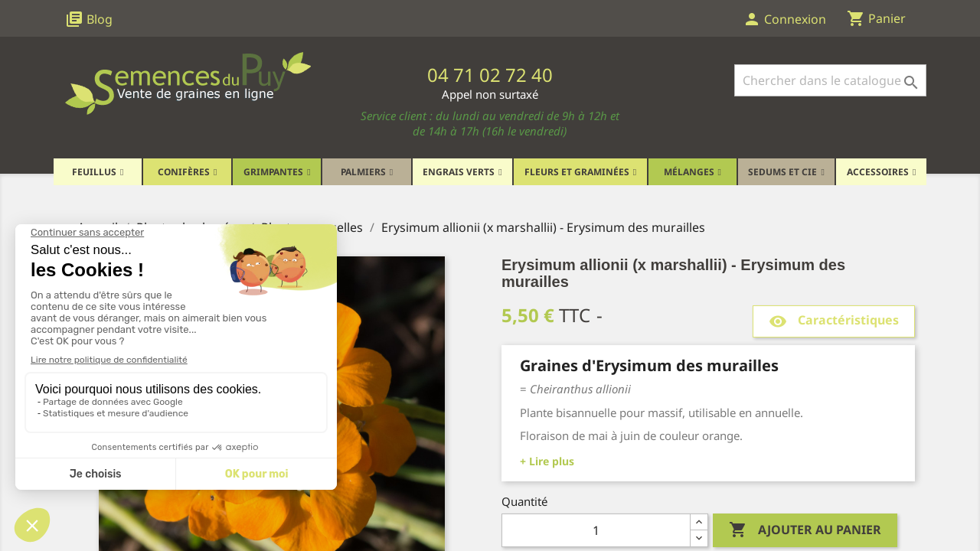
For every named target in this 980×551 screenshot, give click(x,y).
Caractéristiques (834, 321)
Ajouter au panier (805, 530)
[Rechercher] (830, 80)
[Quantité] (596, 530)
